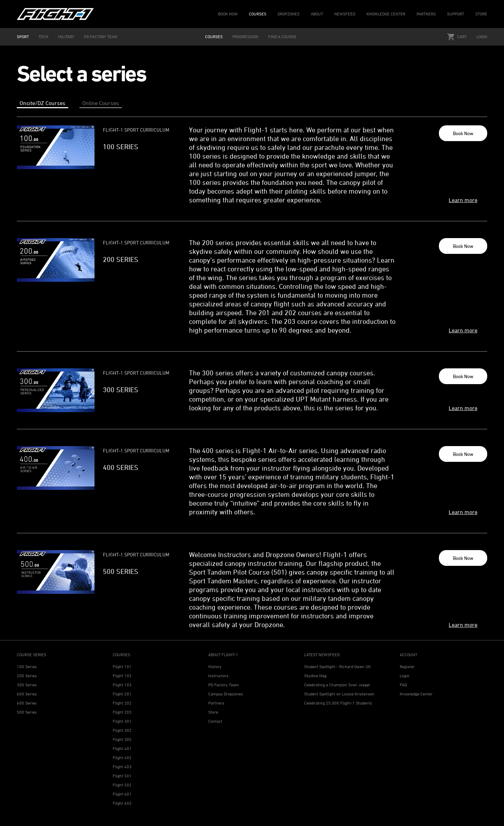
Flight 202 (122, 703)
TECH (43, 37)
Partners (216, 703)
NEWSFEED (345, 14)
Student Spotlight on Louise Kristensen (339, 694)
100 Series (27, 667)
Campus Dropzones (226, 694)
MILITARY (66, 37)
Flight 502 (122, 785)
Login (482, 37)
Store (213, 712)
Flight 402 (122, 758)
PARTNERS (426, 14)
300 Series (27, 685)
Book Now (463, 133)
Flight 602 (122, 803)
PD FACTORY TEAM (101, 37)
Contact (215, 721)
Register (407, 667)
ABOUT (317, 14)
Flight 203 (122, 712)
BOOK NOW (228, 14)
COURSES (258, 14)
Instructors (218, 676)
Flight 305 (122, 739)
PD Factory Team (223, 685)
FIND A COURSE (282, 37)
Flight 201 (122, 694)
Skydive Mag (315, 676)
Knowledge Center (416, 694)
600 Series (27, 694)
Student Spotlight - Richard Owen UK (337, 667)
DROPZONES (289, 14)
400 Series (27, 703)
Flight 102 (122, 676)
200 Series (27, 676)
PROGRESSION (245, 37)
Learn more (463, 200)
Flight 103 (122, 685)
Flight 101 (122, 667)
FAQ (403, 685)
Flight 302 (122, 730)
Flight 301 (122, 721)
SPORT (23, 37)
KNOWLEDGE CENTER (386, 14)
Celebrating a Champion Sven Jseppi (337, 685)
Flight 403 (122, 767)
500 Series (27, 712)
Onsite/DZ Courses (43, 103)
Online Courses (101, 103)
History (215, 667)
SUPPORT (456, 14)
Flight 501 (122, 776)
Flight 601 (122, 794)
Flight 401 (122, 748)
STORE (481, 14)
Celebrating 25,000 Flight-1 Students (338, 703)
